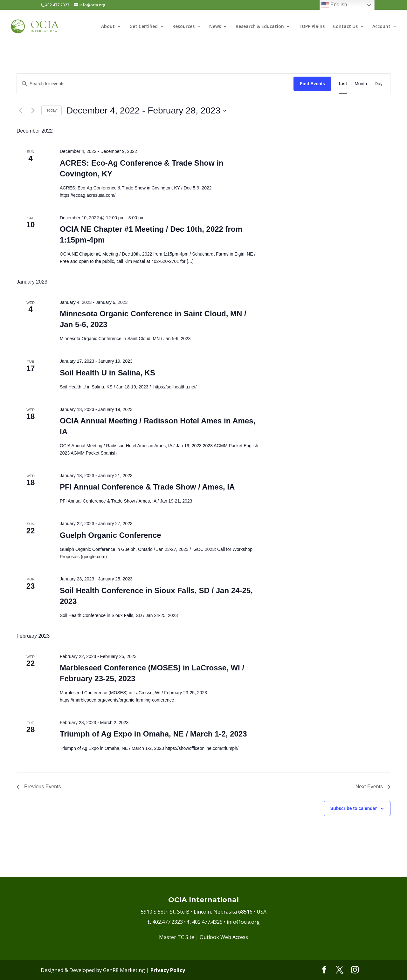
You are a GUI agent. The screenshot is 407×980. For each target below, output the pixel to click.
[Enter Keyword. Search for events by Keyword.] (155, 84)
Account (381, 27)
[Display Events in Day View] (379, 84)
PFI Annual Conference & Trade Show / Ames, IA (147, 487)
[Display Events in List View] (343, 84)
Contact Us (345, 27)
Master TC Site (177, 937)
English (334, 5)
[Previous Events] (20, 111)
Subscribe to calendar (354, 808)
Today (52, 110)
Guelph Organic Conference (110, 535)
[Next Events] (33, 111)
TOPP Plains (312, 27)
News (215, 27)
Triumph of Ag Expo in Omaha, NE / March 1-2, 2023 (153, 734)
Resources (183, 27)
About (108, 27)
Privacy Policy (168, 970)
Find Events (312, 84)
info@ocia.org (243, 922)
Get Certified (144, 27)
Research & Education (260, 27)
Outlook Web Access (224, 937)
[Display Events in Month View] (361, 84)
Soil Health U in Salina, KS (107, 373)
